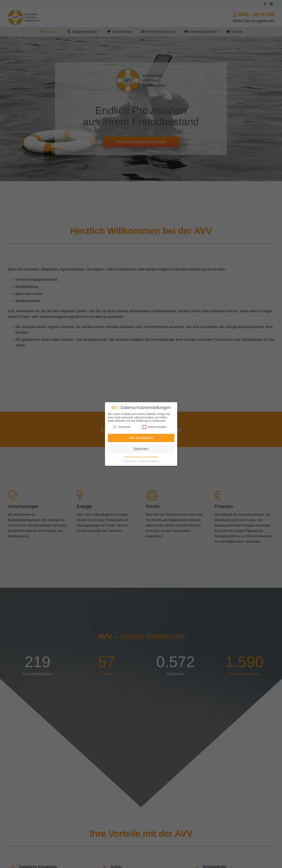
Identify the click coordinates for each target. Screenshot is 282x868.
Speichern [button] (141, 449)
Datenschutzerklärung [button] (149, 461)
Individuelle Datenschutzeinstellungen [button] (141, 457)
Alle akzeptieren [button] (141, 438)
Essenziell (121, 427)
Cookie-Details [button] (130, 461)
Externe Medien (155, 427)
